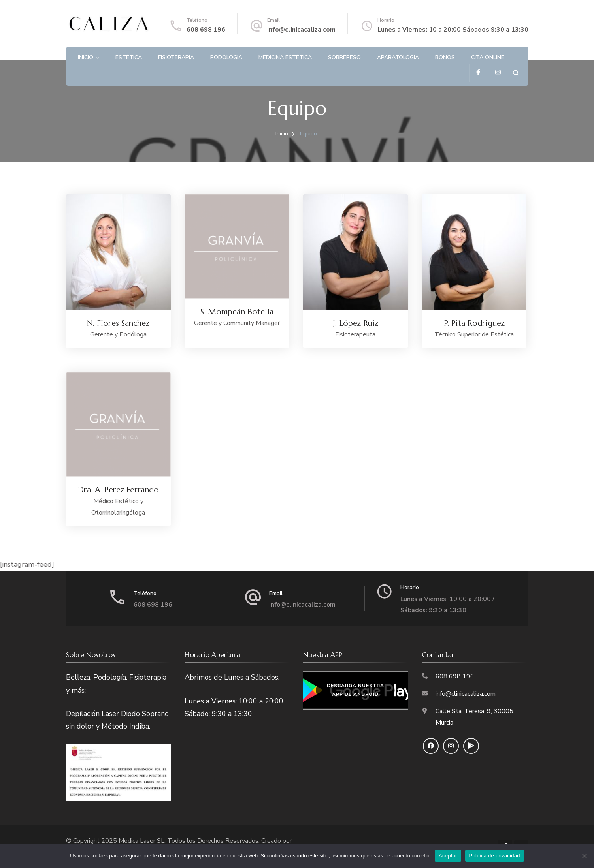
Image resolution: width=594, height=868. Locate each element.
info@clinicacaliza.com (301, 30)
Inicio (86, 57)
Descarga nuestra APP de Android (355, 690)
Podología (226, 57)
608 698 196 (206, 30)
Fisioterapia (176, 57)
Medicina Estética (285, 57)
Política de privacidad (495, 856)
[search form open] (516, 73)
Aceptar (448, 856)
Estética (129, 57)
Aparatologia (398, 57)
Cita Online (488, 57)
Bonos (445, 57)
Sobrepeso (344, 57)
